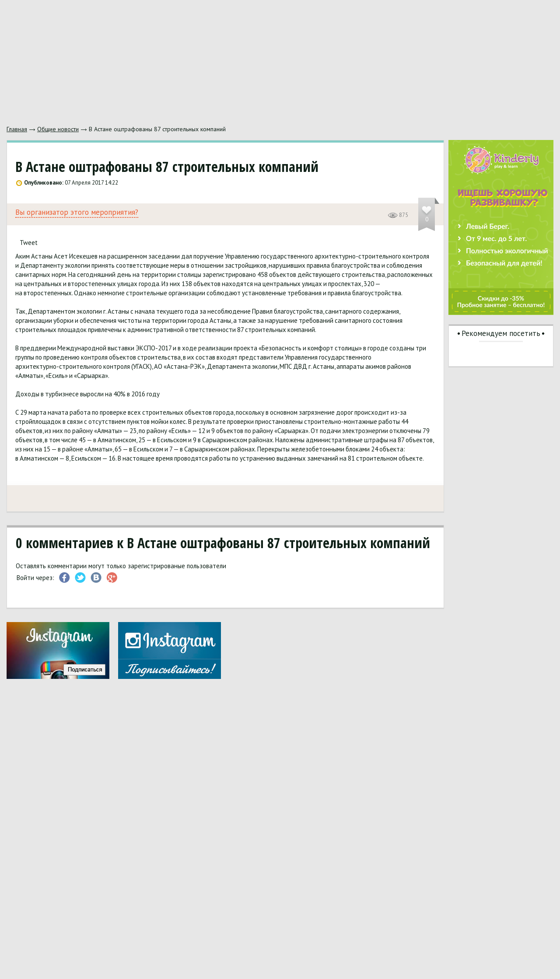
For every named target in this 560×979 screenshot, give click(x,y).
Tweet (29, 243)
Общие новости (58, 129)
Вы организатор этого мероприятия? (77, 212)
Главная (17, 129)
